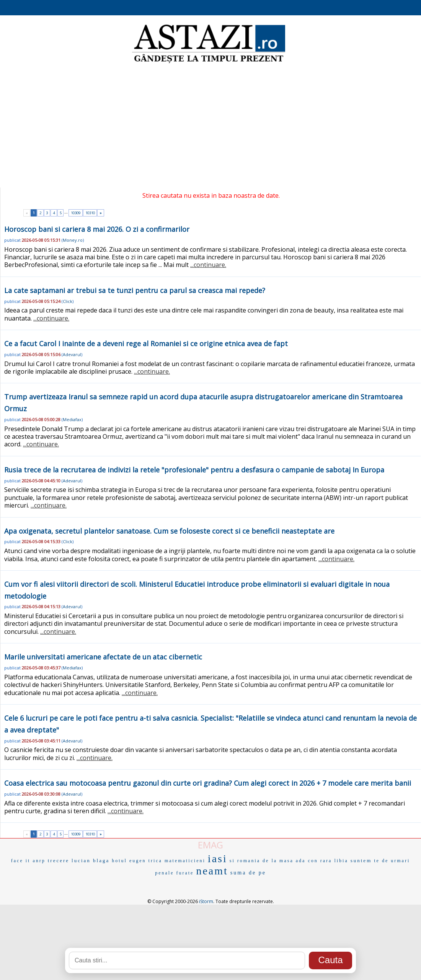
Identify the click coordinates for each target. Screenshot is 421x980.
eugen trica (146, 861)
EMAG (210, 845)
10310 (90, 213)
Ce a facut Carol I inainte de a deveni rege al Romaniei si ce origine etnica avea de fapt (146, 343)
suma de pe (248, 873)
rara (326, 861)
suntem (361, 860)
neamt (212, 871)
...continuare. (208, 265)
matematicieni (185, 861)
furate (185, 873)
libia (341, 861)
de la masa (278, 861)
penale (164, 873)
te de (381, 861)
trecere (59, 860)
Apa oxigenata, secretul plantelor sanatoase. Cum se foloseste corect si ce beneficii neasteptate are (169, 531)
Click (68, 301)
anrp (39, 861)
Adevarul (72, 354)
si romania (245, 861)
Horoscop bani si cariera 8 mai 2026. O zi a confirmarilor (97, 229)
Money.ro (73, 240)
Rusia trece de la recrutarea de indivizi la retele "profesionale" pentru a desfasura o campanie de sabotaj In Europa (194, 470)
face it (21, 861)
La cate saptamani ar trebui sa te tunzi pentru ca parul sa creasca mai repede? (135, 290)
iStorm (206, 901)
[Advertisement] (211, 126)
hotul (119, 861)
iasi (218, 859)
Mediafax (72, 419)
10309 (76, 213)
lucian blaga (91, 860)
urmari (400, 861)
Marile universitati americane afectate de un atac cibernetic (103, 657)
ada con (307, 861)
